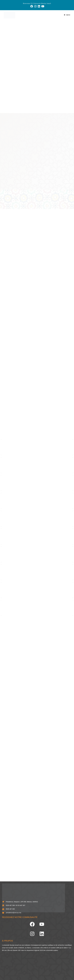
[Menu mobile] (67, 15)
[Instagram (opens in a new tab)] (35, 6)
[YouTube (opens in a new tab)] (42, 6)
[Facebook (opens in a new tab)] (32, 6)
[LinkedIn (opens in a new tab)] (39, 6)
